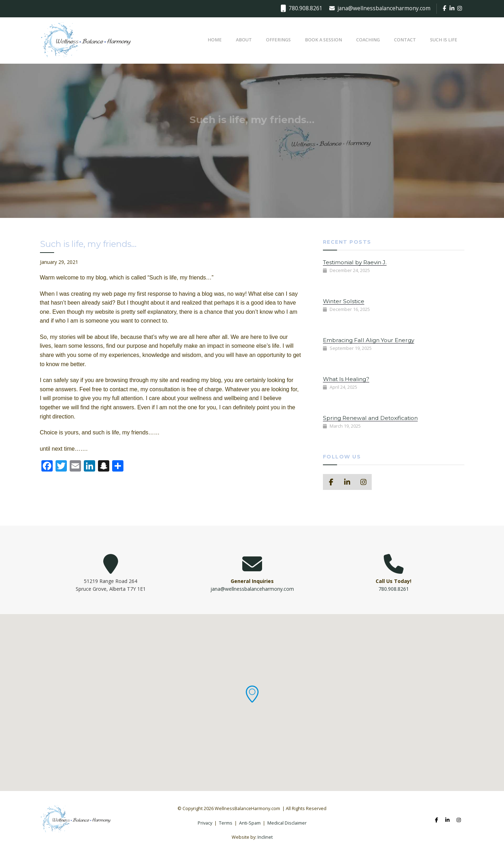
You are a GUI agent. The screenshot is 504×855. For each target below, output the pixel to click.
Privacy (205, 823)
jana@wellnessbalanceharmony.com (380, 8)
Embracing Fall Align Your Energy (369, 340)
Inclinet (265, 837)
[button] (252, 694)
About (244, 40)
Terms (226, 823)
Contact (405, 40)
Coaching (368, 40)
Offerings (278, 40)
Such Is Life (444, 40)
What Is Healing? (346, 379)
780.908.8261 (302, 8)
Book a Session (323, 40)
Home (215, 40)
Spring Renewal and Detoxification (370, 418)
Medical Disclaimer (287, 823)
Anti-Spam (250, 823)
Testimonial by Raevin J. (355, 262)
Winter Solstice (344, 301)
